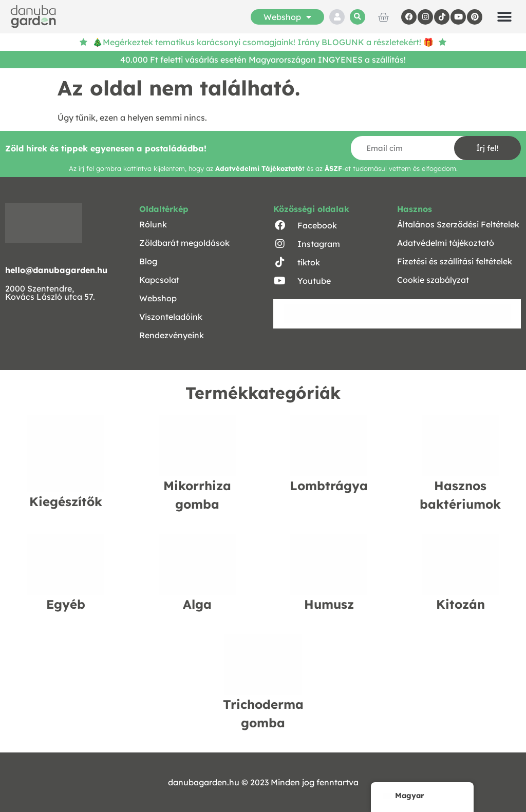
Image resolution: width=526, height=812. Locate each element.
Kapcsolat (159, 280)
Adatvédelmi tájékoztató (446, 243)
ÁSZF (333, 168)
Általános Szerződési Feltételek (458, 224)
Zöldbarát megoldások (184, 243)
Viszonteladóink (171, 317)
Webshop (287, 17)
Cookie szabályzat (433, 280)
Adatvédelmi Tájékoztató (259, 168)
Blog (148, 261)
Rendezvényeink (172, 335)
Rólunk (153, 224)
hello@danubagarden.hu (56, 270)
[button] (358, 17)
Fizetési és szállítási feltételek (455, 261)
